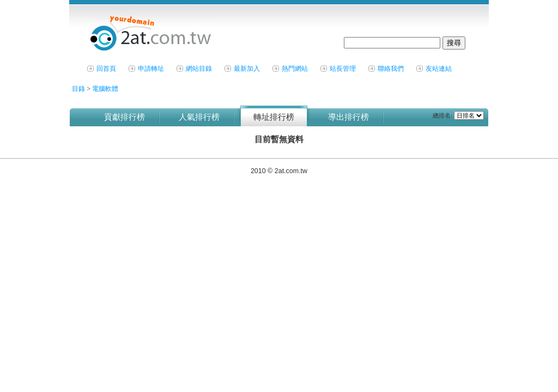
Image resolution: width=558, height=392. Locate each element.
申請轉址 (151, 69)
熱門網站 (295, 69)
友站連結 (439, 69)
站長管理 (343, 69)
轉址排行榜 (274, 117)
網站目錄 (199, 69)
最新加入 (247, 69)
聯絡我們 (391, 69)
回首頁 (106, 69)
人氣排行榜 (199, 117)
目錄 (79, 89)
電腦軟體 (105, 89)
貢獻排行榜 (125, 117)
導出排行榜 (348, 117)
